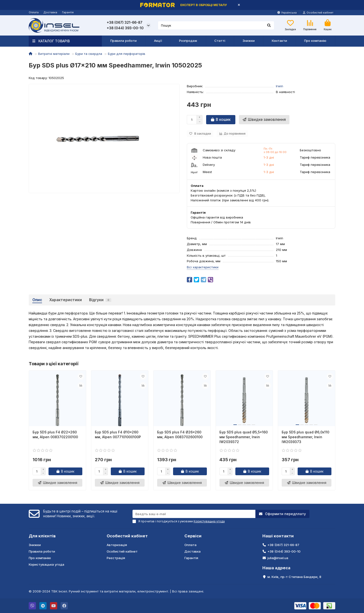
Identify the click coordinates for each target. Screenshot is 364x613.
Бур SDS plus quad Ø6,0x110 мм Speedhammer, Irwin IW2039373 (305, 437)
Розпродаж (188, 41)
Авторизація (117, 545)
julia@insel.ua (278, 558)
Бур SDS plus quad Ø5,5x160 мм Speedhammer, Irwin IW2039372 (244, 437)
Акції (158, 41)
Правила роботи (123, 41)
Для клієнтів (42, 536)
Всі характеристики (203, 267)
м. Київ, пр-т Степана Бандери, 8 (294, 577)
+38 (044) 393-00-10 (125, 28)
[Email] (194, 514)
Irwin (280, 86)
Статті (220, 41)
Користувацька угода (46, 564)
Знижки (249, 41)
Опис (37, 300)
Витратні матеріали (54, 54)
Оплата (34, 12)
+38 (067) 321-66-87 (125, 22)
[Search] (216, 25)
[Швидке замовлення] (264, 120)
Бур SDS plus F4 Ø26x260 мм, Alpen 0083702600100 (180, 434)
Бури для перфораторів (127, 54)
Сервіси (193, 536)
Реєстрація (116, 558)
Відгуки (100, 300)
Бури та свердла (89, 54)
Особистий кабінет (127, 536)
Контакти (279, 41)
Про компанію (315, 41)
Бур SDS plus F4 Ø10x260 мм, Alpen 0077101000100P (118, 434)
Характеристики (66, 300)
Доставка (50, 12)
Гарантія (68, 12)
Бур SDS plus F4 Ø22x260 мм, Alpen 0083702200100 (55, 434)
